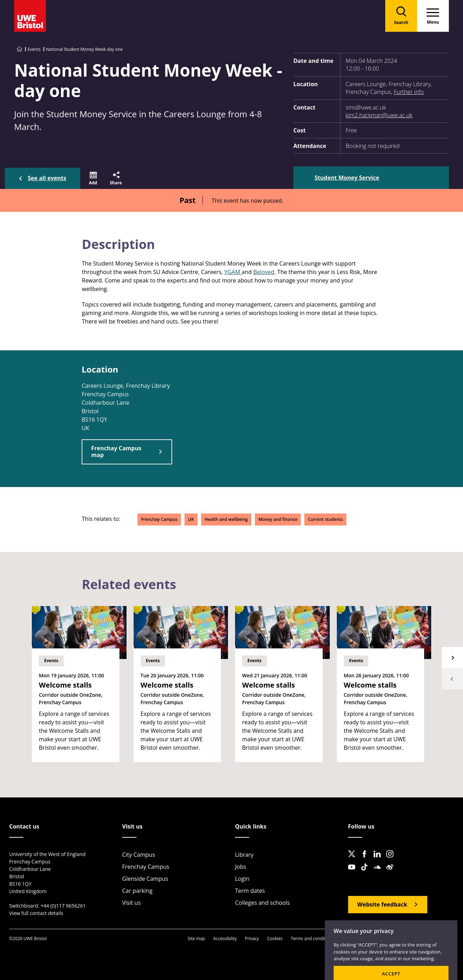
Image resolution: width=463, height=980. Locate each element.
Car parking (137, 891)
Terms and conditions (312, 939)
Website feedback (382, 904)
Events (34, 49)
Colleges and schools (262, 903)
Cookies (275, 939)
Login (242, 879)
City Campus (139, 855)
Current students (325, 519)
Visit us (132, 903)
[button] (93, 178)
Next (452, 658)
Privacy (252, 939)
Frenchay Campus (159, 519)
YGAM (233, 272)
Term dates (250, 891)
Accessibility (225, 939)
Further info (409, 92)
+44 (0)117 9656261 (63, 906)
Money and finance (278, 519)
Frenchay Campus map (116, 452)
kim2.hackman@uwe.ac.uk (379, 115)
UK (191, 519)
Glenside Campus (145, 879)
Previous (452, 679)
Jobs (241, 867)
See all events (47, 178)
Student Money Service (347, 178)
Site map (196, 939)
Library (244, 855)
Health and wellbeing (226, 519)
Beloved (264, 272)
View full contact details (36, 913)
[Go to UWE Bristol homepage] (19, 49)
